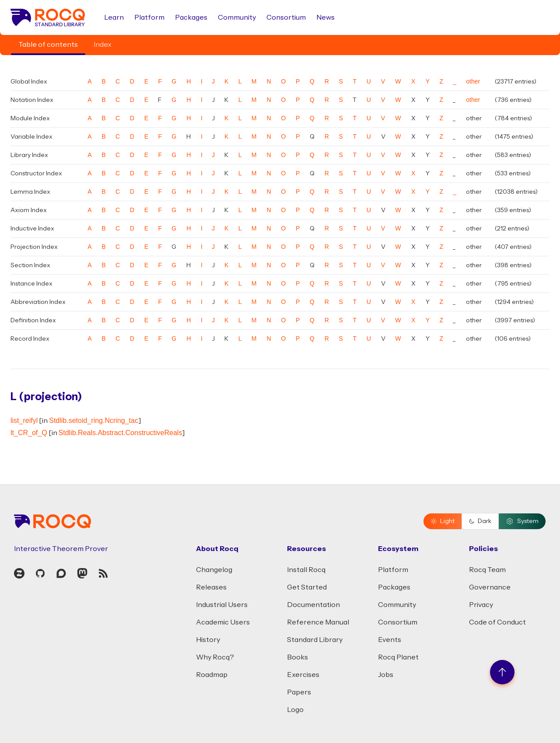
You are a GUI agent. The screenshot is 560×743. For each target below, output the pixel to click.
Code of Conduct (497, 622)
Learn (114, 17)
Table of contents (48, 45)
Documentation (313, 605)
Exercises (303, 675)
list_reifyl (24, 420)
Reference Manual (318, 622)
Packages (191, 17)
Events (390, 640)
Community (237, 17)
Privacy (481, 605)
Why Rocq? (215, 657)
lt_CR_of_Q (29, 433)
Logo (295, 710)
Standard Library (315, 640)
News (325, 17)
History (208, 640)
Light (443, 521)
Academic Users (223, 622)
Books (297, 657)
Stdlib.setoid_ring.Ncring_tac (94, 420)
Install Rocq (306, 570)
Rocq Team (487, 570)
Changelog (214, 570)
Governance (490, 587)
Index (103, 45)
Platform (149, 17)
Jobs (386, 675)
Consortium (286, 17)
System (522, 521)
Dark (480, 521)
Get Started (307, 587)
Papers (299, 692)
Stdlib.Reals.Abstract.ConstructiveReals (121, 433)
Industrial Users (222, 605)
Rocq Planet (398, 657)
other (473, 81)
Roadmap (212, 675)
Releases (211, 587)
